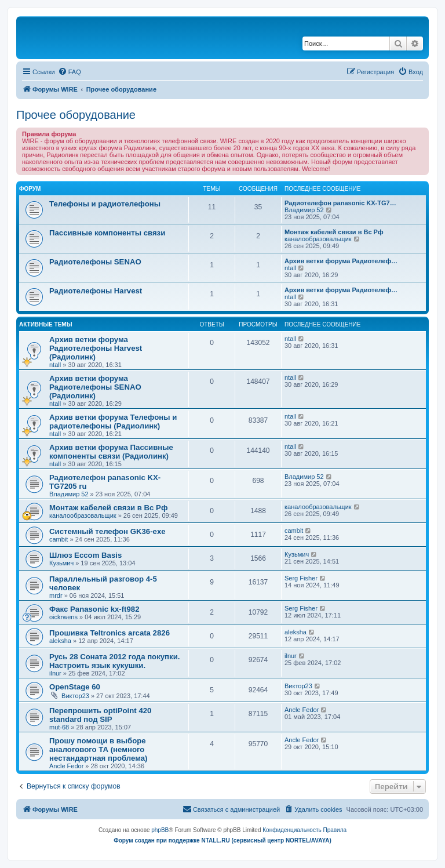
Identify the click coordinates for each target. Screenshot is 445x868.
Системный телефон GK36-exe (107, 531)
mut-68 (59, 727)
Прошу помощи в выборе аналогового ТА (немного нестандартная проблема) (99, 749)
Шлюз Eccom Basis (85, 555)
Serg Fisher (301, 578)
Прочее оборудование (76, 115)
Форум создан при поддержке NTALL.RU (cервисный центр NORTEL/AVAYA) (222, 840)
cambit (59, 539)
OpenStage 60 (75, 687)
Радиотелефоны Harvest (96, 291)
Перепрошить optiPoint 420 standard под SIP (100, 715)
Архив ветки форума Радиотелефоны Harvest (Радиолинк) (96, 348)
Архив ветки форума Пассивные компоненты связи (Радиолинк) (111, 452)
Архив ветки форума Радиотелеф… (341, 261)
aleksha (60, 641)
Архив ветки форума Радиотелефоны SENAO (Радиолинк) (95, 387)
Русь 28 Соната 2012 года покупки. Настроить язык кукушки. (114, 661)
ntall (290, 268)
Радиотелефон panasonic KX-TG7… (340, 203)
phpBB (160, 830)
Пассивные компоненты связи (107, 233)
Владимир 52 (304, 210)
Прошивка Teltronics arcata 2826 (110, 633)
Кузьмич (61, 563)
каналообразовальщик (318, 239)
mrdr (56, 595)
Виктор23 (75, 696)
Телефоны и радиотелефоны (105, 204)
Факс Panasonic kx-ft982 (94, 609)
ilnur (55, 673)
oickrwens (63, 617)
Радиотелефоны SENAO (95, 262)
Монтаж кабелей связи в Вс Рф (334, 232)
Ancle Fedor (302, 710)
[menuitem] (70, 72)
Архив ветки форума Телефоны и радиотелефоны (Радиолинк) (113, 422)
